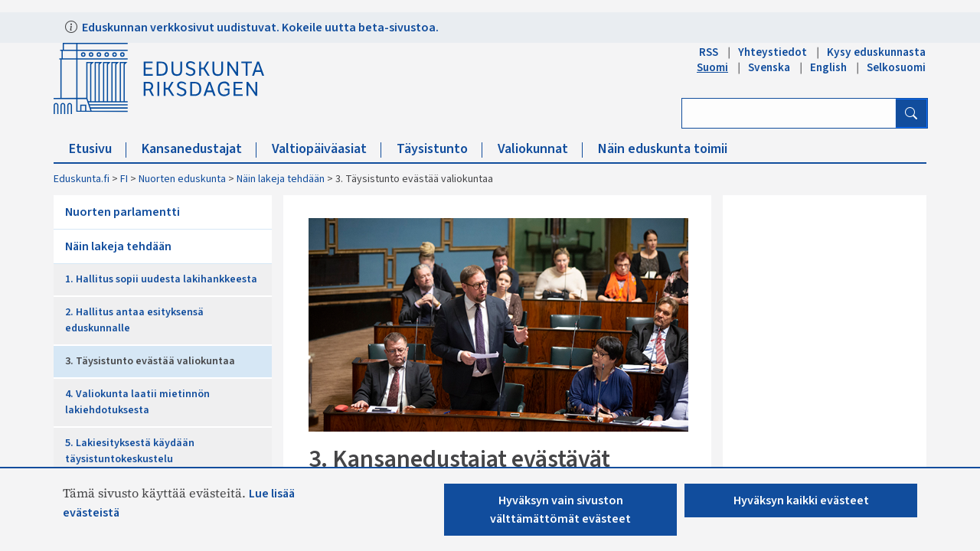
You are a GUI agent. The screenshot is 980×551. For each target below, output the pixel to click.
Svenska (769, 67)
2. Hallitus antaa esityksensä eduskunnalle (134, 320)
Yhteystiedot (773, 52)
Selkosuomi (896, 67)
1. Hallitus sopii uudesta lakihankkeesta (161, 279)
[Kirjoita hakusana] (789, 113)
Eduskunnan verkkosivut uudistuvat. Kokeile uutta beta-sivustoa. (259, 28)
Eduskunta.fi (82, 179)
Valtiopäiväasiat (327, 149)
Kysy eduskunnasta (876, 52)
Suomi (712, 67)
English (828, 67)
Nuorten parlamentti (122, 212)
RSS (709, 52)
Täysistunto (439, 149)
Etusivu (98, 149)
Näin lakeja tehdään (281, 179)
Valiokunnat (540, 149)
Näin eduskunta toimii (663, 149)
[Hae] (911, 113)
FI (124, 179)
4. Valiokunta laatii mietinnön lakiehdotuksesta (137, 402)
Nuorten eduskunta (182, 179)
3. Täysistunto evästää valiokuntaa (150, 361)
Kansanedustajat (199, 149)
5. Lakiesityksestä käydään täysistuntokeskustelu (130, 451)
